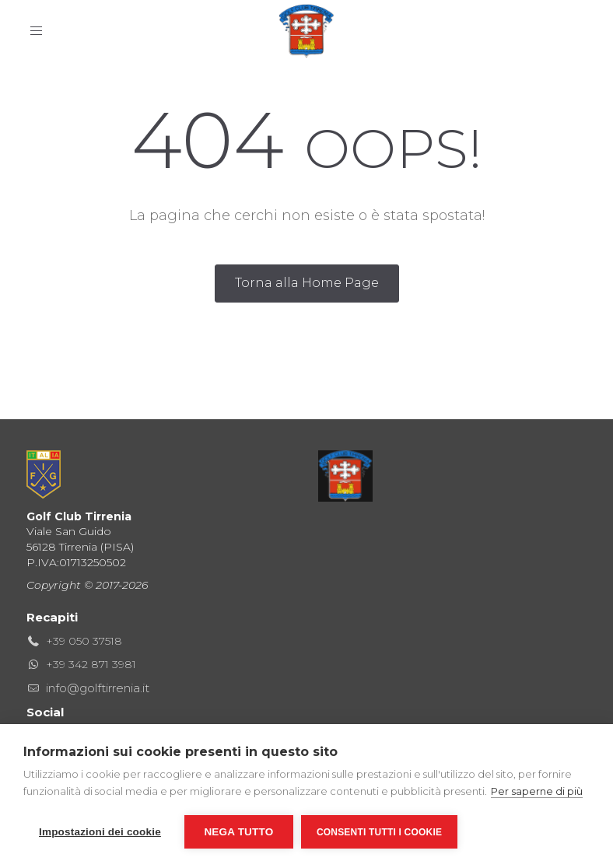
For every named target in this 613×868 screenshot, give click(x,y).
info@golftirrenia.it (98, 688)
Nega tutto (238, 832)
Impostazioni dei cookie (100, 832)
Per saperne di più (537, 791)
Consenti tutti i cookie (379, 832)
